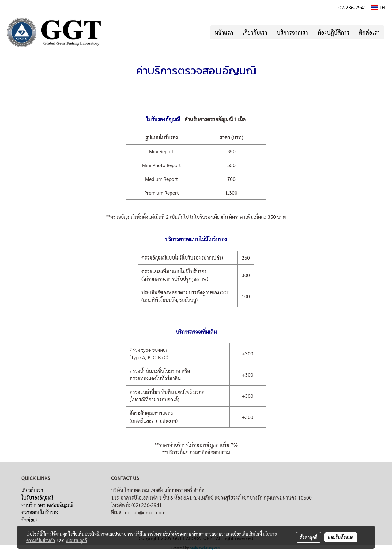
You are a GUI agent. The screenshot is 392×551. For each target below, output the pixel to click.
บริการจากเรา (292, 32)
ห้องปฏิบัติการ (334, 32)
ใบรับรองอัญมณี (37, 498)
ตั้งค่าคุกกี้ (309, 537)
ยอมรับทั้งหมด (341, 537)
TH (378, 7)
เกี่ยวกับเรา (255, 32)
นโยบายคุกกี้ (76, 540)
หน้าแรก (224, 32)
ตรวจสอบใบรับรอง (40, 512)
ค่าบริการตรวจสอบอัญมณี (47, 505)
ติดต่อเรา (369, 32)
